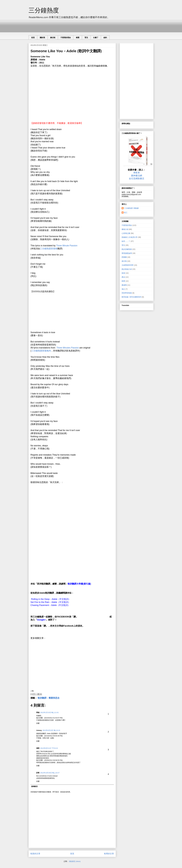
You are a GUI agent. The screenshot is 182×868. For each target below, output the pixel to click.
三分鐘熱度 (44, 10)
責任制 (53, 38)
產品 (123, 277)
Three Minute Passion (67, 246)
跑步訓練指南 (127, 249)
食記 (123, 289)
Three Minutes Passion (68, 348)
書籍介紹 (125, 229)
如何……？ (126, 241)
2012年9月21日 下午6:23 (49, 748)
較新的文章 (35, 854)
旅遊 (123, 273)
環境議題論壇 (127, 253)
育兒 (86, 38)
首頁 (33, 38)
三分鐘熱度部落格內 (41, 351)
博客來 (137, 173)
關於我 (42, 38)
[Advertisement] (73, 26)
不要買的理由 (66, 38)
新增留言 (35, 786)
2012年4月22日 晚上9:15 (51, 730)
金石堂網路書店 (137, 179)
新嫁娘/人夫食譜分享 (130, 237)
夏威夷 (124, 285)
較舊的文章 (109, 854)
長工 (126, 213)
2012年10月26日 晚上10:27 (50, 773)
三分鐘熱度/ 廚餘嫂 (131, 208)
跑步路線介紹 (127, 269)
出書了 (96, 38)
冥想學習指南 (127, 293)
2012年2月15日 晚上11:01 (49, 712)
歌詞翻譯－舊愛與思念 (49, 698)
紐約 (105, 38)
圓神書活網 (137, 176)
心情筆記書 (126, 233)
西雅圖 (124, 257)
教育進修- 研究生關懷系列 (132, 297)
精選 (78, 38)
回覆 (38, 723)
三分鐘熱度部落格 (49, 249)
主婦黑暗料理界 (128, 265)
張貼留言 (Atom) (75, 861)
